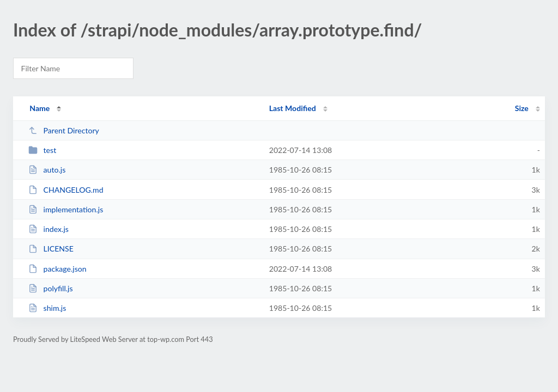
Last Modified (293, 108)
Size (522, 108)
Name (40, 108)
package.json (57, 269)
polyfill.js (50, 288)
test (42, 150)
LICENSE (51, 249)
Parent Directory (64, 130)
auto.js (47, 170)
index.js (48, 229)
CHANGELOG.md (66, 190)
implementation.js (66, 209)
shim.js (47, 308)
